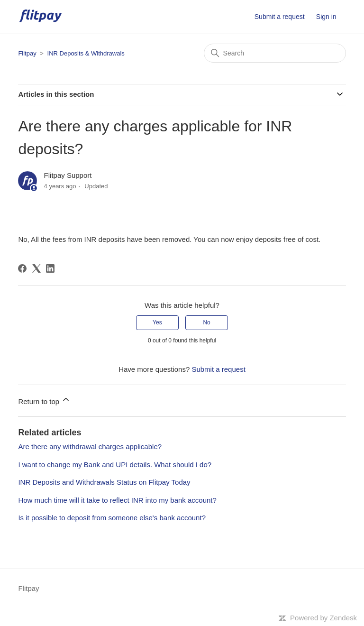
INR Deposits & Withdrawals (86, 53)
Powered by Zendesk (323, 618)
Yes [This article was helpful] (157, 322)
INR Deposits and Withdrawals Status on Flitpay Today (104, 482)
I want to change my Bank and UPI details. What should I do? (115, 465)
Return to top (44, 400)
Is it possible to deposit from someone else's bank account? (112, 518)
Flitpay (27, 53)
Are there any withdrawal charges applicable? (90, 446)
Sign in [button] (326, 17)
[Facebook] (22, 268)
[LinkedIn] (50, 268)
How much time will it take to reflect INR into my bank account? (117, 500)
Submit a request (280, 17)
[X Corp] (36, 268)
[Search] (275, 53)
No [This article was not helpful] (206, 322)
